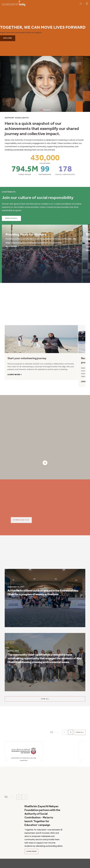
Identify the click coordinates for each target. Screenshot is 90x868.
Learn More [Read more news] (31, 851)
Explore (8, 38)
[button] (64, 732)
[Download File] (50, 520)
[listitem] (45, 599)
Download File (21, 520)
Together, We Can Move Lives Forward (43, 28)
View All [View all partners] (80, 732)
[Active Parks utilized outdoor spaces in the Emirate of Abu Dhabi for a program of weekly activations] (45, 597)
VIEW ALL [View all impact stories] (45, 699)
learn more (15, 375)
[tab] (10, 321)
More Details (11, 218)
